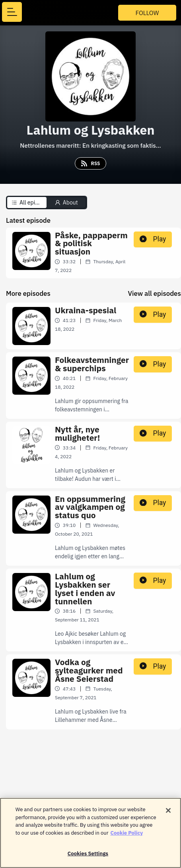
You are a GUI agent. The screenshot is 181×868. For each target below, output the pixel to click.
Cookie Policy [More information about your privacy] (127, 837)
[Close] (168, 815)
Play (153, 239)
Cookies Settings (88, 858)
